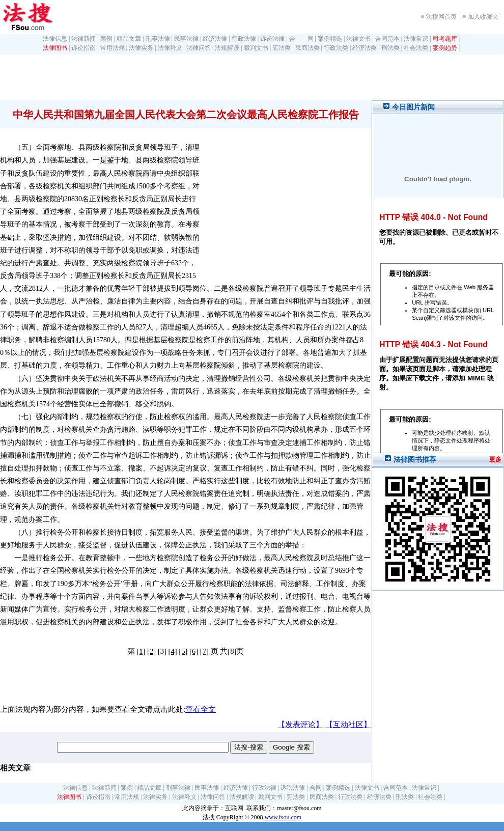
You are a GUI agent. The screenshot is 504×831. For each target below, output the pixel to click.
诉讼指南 (83, 48)
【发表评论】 (300, 725)
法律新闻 (83, 39)
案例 (106, 39)
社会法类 (416, 48)
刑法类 (390, 48)
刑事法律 (158, 39)
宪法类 (282, 48)
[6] (194, 651)
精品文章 (129, 39)
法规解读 (227, 48)
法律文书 (358, 39)
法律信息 (55, 39)
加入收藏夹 (483, 17)
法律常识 (416, 39)
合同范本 (387, 39)
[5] (183, 651)
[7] (204, 651)
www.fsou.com (283, 817)
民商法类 (307, 48)
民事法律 (186, 39)
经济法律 (215, 39)
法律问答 (199, 48)
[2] (151, 651)
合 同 (301, 39)
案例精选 (330, 39)
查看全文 (201, 709)
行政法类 (336, 48)
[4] (173, 651)
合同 (316, 788)
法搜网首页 (441, 17)
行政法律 (244, 39)
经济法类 (365, 48)
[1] (141, 651)
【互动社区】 (348, 725)
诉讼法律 (272, 39)
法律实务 (141, 48)
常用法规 (113, 48)
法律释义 (170, 48)
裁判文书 (256, 48)
